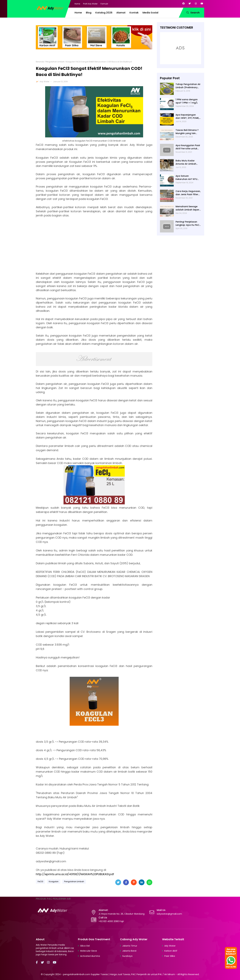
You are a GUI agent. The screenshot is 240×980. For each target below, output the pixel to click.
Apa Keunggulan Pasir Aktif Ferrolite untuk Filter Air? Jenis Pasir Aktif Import (188, 147)
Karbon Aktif (171, 951)
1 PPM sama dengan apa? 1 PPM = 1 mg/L (187, 101)
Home (77, 4)
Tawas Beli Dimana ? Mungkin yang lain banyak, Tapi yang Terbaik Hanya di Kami (188, 132)
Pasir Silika (170, 956)
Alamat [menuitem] (121, 13)
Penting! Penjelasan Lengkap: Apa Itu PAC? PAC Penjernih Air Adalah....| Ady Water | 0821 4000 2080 (188, 223)
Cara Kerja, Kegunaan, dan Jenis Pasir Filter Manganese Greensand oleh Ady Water (188, 193)
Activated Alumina (90, 956)
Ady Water (44, 82)
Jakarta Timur (130, 946)
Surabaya (127, 956)
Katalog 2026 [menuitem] (104, 13)
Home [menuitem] (78, 13)
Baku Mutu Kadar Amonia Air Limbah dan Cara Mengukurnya (186, 162)
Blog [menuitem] (89, 13)
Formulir (104, 4)
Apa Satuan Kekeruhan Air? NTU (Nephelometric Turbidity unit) (186, 178)
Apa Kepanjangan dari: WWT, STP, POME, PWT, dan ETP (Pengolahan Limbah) (188, 116)
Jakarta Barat (129, 951)
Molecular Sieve (89, 951)
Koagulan (54, 881)
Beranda (40, 62)
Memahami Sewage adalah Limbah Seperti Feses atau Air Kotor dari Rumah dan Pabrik (188, 208)
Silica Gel (85, 946)
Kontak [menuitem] (134, 13)
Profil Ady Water (90, 4)
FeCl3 (40, 881)
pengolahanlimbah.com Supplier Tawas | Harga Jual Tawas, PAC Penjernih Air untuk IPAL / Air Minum (119, 974)
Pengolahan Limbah (55, 62)
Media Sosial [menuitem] (150, 13)
